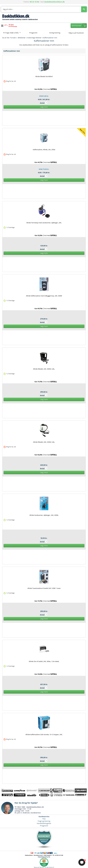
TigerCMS (42, 867)
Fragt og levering (44, 821)
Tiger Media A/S (50, 867)
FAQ (44, 819)
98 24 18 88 (34, 2)
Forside (13, 38)
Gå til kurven (76, 26)
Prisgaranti (44, 826)
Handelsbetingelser (44, 823)
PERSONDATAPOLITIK (44, 857)
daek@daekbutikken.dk (55, 2)
